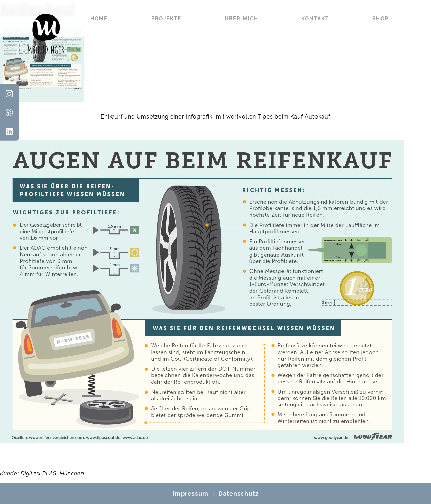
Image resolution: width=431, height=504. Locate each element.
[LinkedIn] (9, 131)
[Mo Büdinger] (46, 34)
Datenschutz (238, 493)
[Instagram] (9, 94)
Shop (380, 19)
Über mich (241, 19)
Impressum (191, 493)
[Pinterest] (9, 112)
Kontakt (315, 19)
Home (99, 19)
